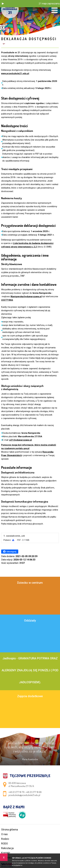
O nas (4, 834)
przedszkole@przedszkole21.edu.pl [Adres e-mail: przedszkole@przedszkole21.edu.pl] (24, 795)
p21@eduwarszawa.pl (21, 440)
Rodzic (5, 839)
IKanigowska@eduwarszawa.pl (26, 297)
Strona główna (9, 830)
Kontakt (6, 853)
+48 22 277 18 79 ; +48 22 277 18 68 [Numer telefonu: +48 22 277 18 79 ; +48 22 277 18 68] (25, 792)
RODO (5, 843)
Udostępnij (10, 552)
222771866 (7, 300)
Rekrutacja (7, 848)
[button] (3, 4)
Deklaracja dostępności (29, 39)
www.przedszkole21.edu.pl (15, 73)
